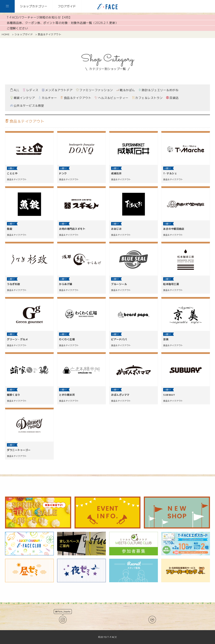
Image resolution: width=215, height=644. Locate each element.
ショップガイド (24, 34)
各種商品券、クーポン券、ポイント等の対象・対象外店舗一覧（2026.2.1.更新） (63, 23)
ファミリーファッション (94, 90)
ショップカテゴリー (34, 6)
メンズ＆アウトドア (57, 90)
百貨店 (172, 98)
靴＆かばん (126, 90)
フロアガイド (67, 6)
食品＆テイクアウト (76, 98)
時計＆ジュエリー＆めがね (158, 90)
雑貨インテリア (22, 98)
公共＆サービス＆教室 (27, 106)
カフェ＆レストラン (147, 98)
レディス (31, 90)
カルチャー (48, 98)
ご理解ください (17, 28)
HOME (6, 34)
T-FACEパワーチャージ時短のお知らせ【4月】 (39, 17)
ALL (15, 90)
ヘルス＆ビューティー (111, 98)
